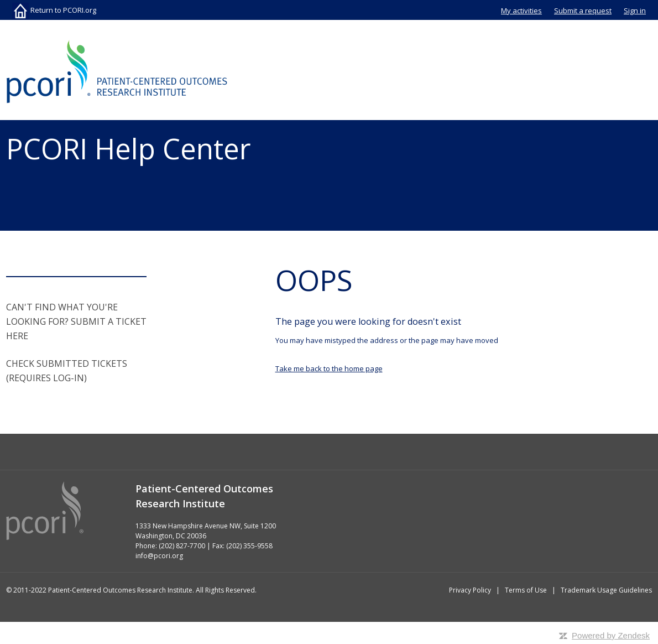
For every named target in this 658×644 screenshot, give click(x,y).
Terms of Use (526, 590)
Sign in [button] (635, 11)
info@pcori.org (159, 556)
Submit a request (583, 11)
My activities (521, 11)
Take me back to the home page (329, 368)
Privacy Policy (470, 590)
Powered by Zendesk (611, 635)
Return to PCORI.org (54, 10)
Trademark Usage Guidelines (606, 590)
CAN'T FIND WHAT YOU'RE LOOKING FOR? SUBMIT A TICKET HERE (76, 321)
